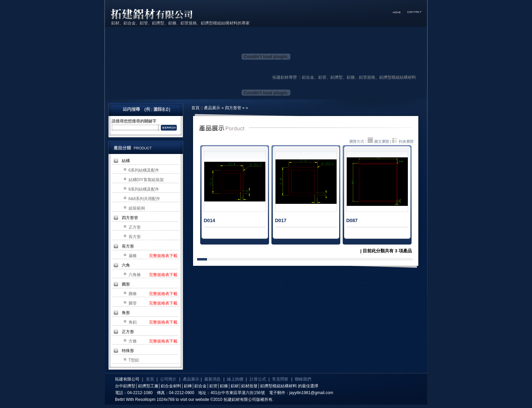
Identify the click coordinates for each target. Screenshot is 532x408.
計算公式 (258, 379)
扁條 (133, 256)
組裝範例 (137, 208)
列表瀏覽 (403, 141)
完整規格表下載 (163, 256)
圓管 (133, 303)
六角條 (135, 275)
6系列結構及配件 (144, 170)
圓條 (133, 294)
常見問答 (280, 379)
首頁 (195, 108)
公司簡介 (168, 379)
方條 (133, 341)
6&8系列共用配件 (144, 199)
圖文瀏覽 (378, 141)
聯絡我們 (303, 379)
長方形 (135, 237)
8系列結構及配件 (144, 189)
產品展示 (212, 108)
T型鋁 (134, 360)
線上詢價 (235, 379)
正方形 (135, 227)
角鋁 (133, 322)
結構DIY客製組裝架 (146, 180)
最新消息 (212, 379)
